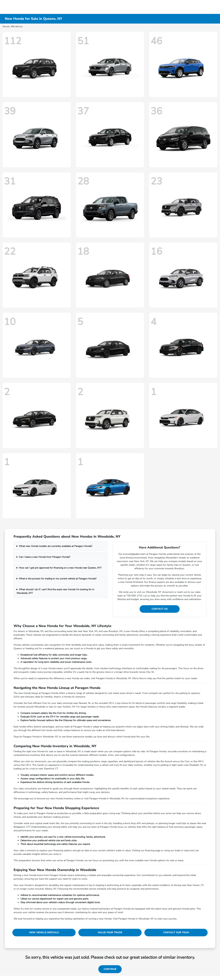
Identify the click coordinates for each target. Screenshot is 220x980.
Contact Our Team (176, 932)
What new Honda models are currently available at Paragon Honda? (56, 546)
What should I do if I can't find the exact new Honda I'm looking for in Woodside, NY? (55, 591)
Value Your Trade (110, 932)
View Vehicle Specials (44, 932)
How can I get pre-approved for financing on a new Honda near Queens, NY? (60, 568)
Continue (110, 969)
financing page (153, 850)
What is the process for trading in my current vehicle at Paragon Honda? (58, 579)
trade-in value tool (185, 850)
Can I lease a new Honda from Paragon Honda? (45, 557)
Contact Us (160, 609)
